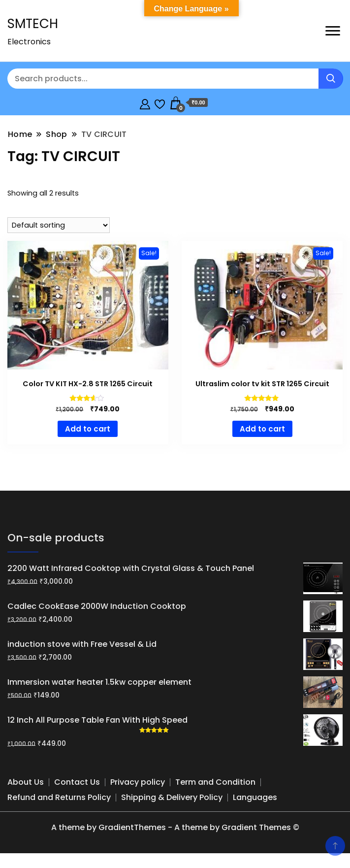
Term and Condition (215, 782)
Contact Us (77, 782)
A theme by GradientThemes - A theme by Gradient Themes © (175, 827)
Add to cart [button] (88, 429)
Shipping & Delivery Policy (172, 797)
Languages (255, 797)
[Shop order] (59, 225)
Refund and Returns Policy (59, 797)
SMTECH (33, 24)
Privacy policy (138, 782)
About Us (26, 782)
